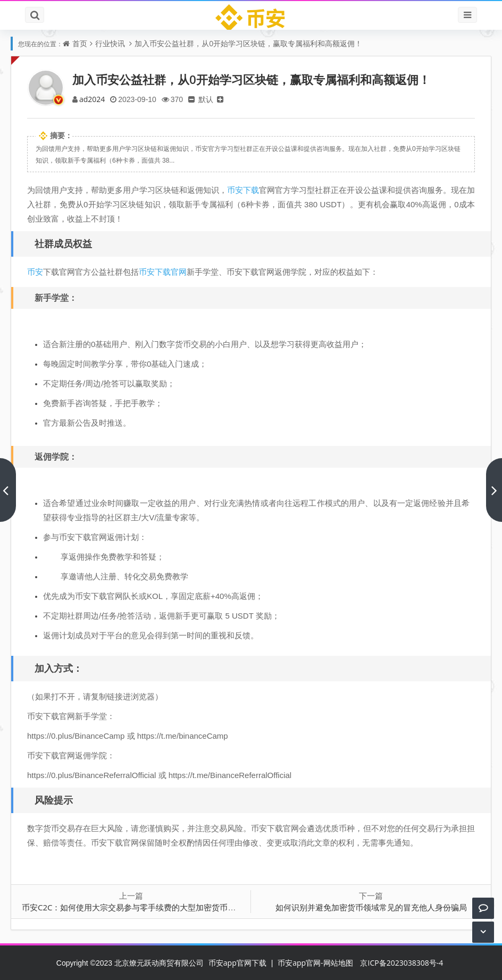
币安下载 (243, 190)
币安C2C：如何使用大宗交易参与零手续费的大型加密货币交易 (133, 907)
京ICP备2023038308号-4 (401, 963)
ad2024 (92, 99)
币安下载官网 (163, 272)
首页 (80, 43)
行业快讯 (110, 43)
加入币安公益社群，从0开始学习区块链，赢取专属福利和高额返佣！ (248, 43)
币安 (35, 272)
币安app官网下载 (237, 963)
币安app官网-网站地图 (315, 963)
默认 (206, 99)
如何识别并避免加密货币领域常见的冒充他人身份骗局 (371, 907)
